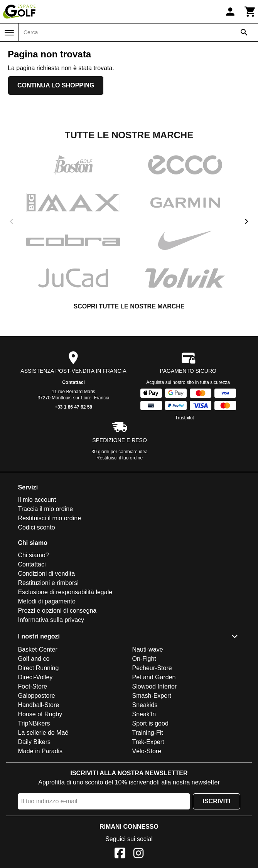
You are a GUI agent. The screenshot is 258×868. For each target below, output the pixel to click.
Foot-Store (33, 686)
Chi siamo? (34, 555)
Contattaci (73, 382)
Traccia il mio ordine (46, 509)
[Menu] (9, 33)
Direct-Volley (35, 677)
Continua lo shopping (56, 85)
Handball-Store (39, 705)
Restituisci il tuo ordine (120, 458)
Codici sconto (37, 527)
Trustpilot (185, 418)
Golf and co (34, 659)
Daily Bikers (34, 742)
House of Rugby (40, 714)
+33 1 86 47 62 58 (73, 407)
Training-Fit (148, 733)
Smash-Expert (152, 696)
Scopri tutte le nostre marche (129, 306)
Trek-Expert (148, 742)
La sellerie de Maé (43, 733)
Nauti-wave (148, 649)
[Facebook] (120, 854)
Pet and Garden (154, 677)
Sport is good (150, 723)
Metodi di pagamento (47, 601)
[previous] (12, 221)
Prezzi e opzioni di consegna (57, 611)
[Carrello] (250, 12)
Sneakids (145, 705)
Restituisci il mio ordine (50, 518)
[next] (246, 221)
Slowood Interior (155, 686)
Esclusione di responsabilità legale (65, 592)
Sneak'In (144, 714)
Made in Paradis (40, 751)
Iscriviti (216, 801)
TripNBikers (34, 723)
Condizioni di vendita (47, 574)
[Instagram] (138, 854)
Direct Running (39, 668)
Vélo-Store (147, 751)
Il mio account (37, 500)
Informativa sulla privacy (51, 620)
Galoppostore (37, 696)
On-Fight (144, 659)
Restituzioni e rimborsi (48, 583)
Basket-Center (38, 649)
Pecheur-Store (152, 668)
